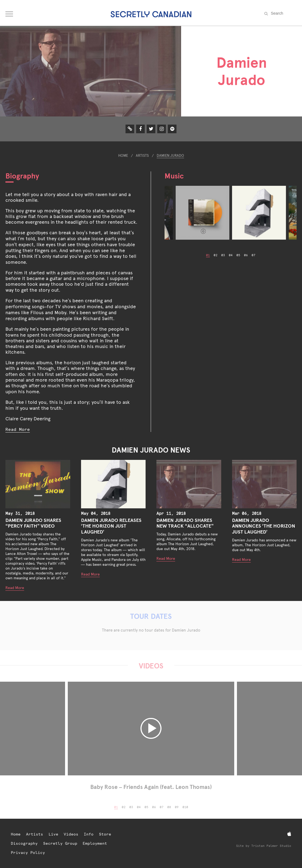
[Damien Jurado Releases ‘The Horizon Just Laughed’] (113, 484)
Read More (18, 429)
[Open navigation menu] (10, 13)
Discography (24, 843)
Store (105, 834)
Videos (71, 834)
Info (89, 834)
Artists (142, 156)
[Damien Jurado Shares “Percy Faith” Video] (38, 484)
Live (53, 834)
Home (123, 156)
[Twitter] (151, 129)
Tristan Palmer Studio (271, 846)
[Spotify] (172, 129)
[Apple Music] (289, 834)
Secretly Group (60, 843)
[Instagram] (162, 129)
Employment (95, 843)
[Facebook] (140, 129)
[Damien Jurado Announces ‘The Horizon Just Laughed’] (264, 484)
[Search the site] (283, 13)
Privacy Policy (28, 853)
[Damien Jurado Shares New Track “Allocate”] (189, 484)
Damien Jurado (170, 156)
